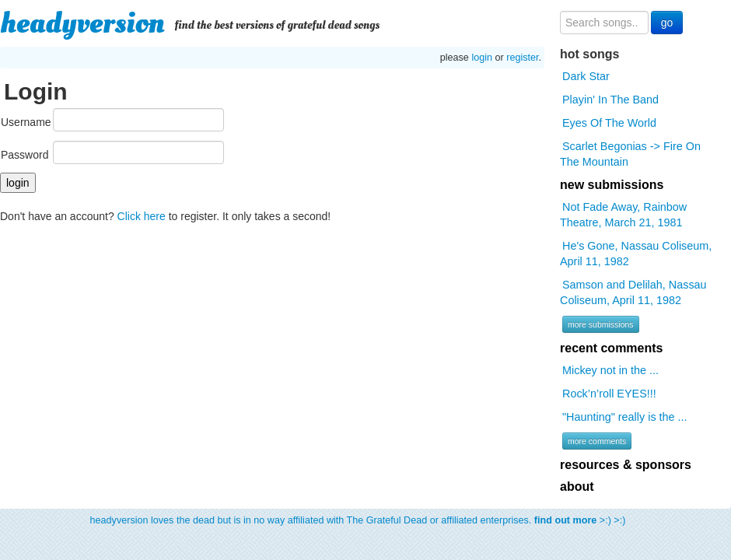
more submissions (601, 324)
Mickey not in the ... (610, 370)
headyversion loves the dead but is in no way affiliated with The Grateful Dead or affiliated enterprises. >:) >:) (358, 520)
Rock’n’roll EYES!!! (609, 394)
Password (24, 155)
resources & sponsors (626, 465)
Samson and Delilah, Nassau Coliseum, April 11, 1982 (633, 292)
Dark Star (586, 76)
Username (26, 122)
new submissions (612, 185)
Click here (142, 216)
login (482, 58)
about (577, 486)
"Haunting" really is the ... (625, 417)
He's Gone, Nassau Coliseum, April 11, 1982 (636, 254)
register (522, 58)
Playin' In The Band (610, 100)
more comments (597, 441)
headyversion (82, 23)
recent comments (612, 348)
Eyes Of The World (609, 123)
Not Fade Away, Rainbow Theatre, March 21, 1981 (623, 215)
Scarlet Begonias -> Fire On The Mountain (630, 154)
